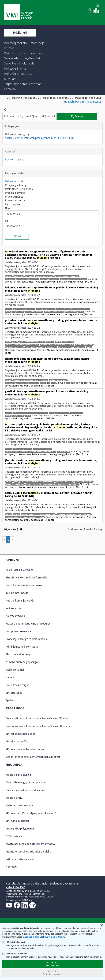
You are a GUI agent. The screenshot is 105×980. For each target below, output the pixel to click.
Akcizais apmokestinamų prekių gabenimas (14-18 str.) (39, 138)
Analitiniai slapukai (15, 954)
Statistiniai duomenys (19, 654)
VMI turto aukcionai (17, 821)
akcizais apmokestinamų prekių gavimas (60, 312)
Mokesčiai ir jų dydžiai (19, 775)
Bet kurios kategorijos (18, 134)
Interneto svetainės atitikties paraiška (28, 852)
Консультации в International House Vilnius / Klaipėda (38, 726)
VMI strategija (14, 693)
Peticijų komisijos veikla (20, 601)
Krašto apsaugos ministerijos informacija (30, 844)
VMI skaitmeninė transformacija (25, 749)
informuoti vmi (64, 452)
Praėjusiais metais (16, 201)
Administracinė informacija (22, 647)
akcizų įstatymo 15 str (44, 276)
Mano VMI (27, 900)
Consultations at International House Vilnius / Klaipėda (38, 719)
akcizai (9, 276)
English (69, 102)
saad (16, 482)
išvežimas (29, 276)
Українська (93, 102)
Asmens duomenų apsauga (22, 662)
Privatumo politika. (53, 937)
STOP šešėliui (14, 836)
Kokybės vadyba (15, 616)
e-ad (16, 342)
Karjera (10, 677)
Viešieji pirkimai (15, 670)
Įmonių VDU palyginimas (20, 829)
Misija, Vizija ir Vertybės (19, 570)
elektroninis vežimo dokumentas (72, 347)
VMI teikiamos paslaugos (21, 734)
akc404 (9, 514)
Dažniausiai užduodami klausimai (25, 790)
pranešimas (30, 309)
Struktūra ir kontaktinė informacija (26, 578)
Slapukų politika (31, 937)
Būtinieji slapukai (14, 942)
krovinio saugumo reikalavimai (67, 276)
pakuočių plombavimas (50, 279)
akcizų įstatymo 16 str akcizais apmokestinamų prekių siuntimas (31, 452)
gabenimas (18, 276)
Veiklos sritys (13, 608)
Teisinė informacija (17, 593)
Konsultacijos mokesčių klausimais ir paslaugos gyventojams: (42, 884)
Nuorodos (12, 867)
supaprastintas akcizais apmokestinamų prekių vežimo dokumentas (52, 484)
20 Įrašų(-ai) (13, 529)
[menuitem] (24, 43)
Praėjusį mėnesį (15, 197)
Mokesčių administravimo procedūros (28, 624)
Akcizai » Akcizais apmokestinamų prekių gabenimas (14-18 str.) (61, 282)
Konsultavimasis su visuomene (24, 585)
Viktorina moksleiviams (19, 806)
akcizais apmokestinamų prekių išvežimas (22, 345)
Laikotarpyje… (14, 204)
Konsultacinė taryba (17, 685)
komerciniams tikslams (42, 449)
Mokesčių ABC (14, 798)
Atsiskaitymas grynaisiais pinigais (26, 783)
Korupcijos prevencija (18, 631)
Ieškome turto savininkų (20, 859)
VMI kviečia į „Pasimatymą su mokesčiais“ (31, 813)
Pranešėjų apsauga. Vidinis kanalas (26, 639)
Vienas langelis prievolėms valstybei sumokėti (33, 757)
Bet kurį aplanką (15, 160)
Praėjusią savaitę (15, 193)
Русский (80, 102)
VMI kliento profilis (17, 742)
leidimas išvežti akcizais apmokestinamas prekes (25, 517)
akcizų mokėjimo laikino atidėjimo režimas (22, 279)
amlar (84, 279)
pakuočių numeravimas (70, 279)
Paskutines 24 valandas (19, 189)
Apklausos (12, 700)
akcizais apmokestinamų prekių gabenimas (37, 342)
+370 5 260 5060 (15, 887)
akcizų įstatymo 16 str (34, 312)
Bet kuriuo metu (15, 181)
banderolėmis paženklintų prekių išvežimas (74, 514)
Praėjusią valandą (15, 185)
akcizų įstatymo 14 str (14, 312)
